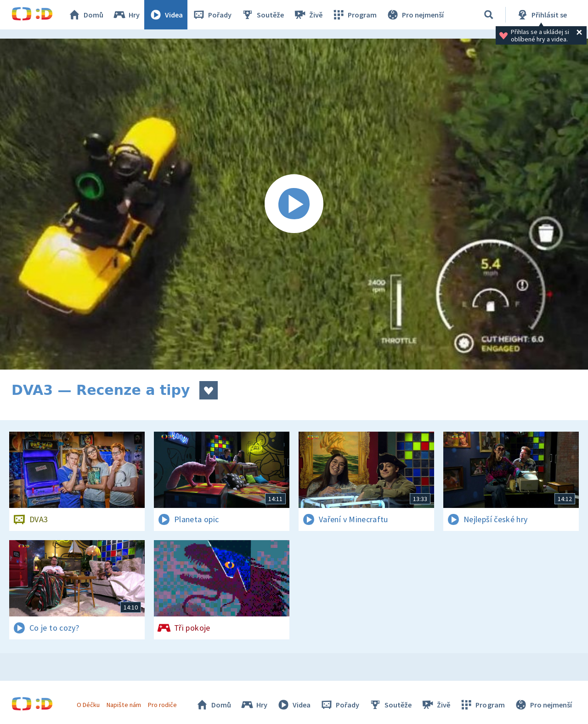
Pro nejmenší (415, 15)
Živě (308, 15)
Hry (126, 15)
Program (354, 15)
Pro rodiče (162, 705)
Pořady (212, 15)
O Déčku (88, 705)
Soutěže (262, 15)
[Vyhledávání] (489, 15)
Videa (166, 15)
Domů (85, 15)
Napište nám (124, 705)
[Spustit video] (294, 204)
